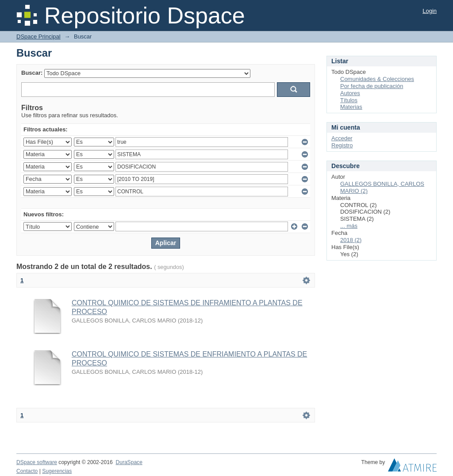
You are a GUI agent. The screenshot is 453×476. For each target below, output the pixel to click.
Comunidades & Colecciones (377, 79)
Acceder (342, 138)
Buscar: (32, 73)
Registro (342, 145)
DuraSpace (129, 462)
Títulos (349, 100)
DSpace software (37, 462)
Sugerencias (57, 471)
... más (349, 226)
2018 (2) (351, 240)
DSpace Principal (38, 36)
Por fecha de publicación (372, 86)
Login (430, 11)
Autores (350, 93)
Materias (351, 107)
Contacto (27, 471)
